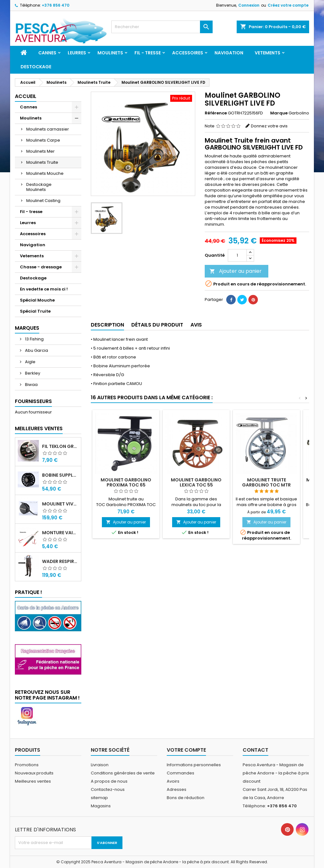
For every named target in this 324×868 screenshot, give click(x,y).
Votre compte (186, 750)
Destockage (36, 67)
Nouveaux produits (34, 773)
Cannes (47, 53)
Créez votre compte (288, 5)
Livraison (100, 765)
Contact (255, 750)
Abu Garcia (36, 350)
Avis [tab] (196, 325)
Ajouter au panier (236, 271)
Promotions (27, 765)
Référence (216, 113)
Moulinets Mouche (45, 173)
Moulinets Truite (42, 162)
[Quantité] (237, 255)
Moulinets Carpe (43, 140)
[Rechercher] (162, 27)
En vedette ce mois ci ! (44, 289)
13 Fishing (34, 339)
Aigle (30, 362)
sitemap (99, 798)
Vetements (268, 53)
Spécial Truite (35, 311)
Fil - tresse (148, 53)
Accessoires (188, 53)
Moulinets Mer (40, 151)
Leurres (77, 53)
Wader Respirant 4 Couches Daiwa (60, 561)
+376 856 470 (56, 5)
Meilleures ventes (33, 781)
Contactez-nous (108, 789)
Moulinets (110, 53)
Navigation (229, 53)
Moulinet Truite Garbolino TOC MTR (266, 482)
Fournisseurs (33, 401)
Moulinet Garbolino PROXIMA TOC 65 (126, 482)
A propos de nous (109, 781)
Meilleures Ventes (39, 428)
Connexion (249, 5)
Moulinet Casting (43, 201)
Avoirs (173, 781)
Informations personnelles (194, 765)
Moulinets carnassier (48, 129)
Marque (279, 113)
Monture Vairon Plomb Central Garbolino (60, 533)
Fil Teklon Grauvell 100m (60, 446)
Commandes (181, 773)
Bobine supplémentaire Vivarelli (60, 475)
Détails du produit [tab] (157, 325)
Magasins (101, 806)
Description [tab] (107, 325)
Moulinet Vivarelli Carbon (60, 504)
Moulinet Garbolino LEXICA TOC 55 (196, 482)
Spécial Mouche (37, 300)
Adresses (177, 789)
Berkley (32, 373)
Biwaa (31, 385)
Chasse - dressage (41, 267)
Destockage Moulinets (39, 187)
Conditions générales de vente (123, 773)
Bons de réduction (186, 798)
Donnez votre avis (269, 126)
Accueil (26, 96)
